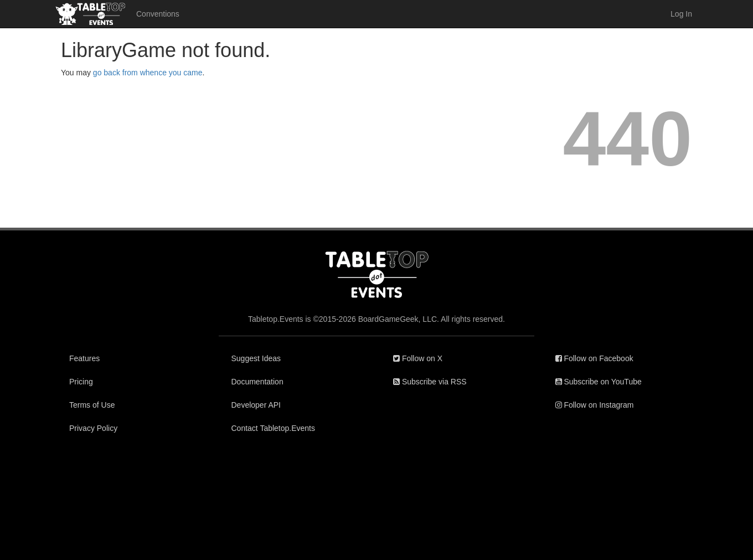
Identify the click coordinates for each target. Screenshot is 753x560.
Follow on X (418, 358)
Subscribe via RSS (430, 382)
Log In (681, 14)
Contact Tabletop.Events (274, 428)
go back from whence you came (148, 73)
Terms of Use (92, 405)
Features (84, 358)
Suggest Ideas (256, 358)
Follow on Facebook (594, 358)
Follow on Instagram (595, 405)
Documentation (257, 382)
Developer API (256, 405)
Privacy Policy (93, 428)
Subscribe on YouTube (599, 382)
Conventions (158, 14)
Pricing (81, 382)
